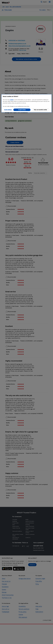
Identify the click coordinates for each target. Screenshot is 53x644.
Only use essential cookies (40, 110)
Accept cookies (22, 110)
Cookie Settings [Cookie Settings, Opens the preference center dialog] (8, 110)
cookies (12, 100)
